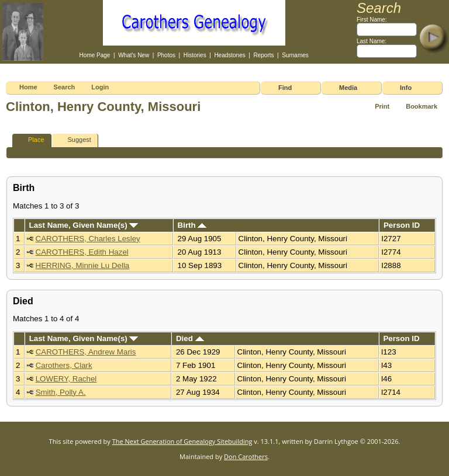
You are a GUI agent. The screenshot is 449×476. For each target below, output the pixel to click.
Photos (166, 55)
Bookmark (422, 106)
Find (285, 88)
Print (382, 106)
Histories (195, 55)
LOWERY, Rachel (66, 379)
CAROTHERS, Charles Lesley (88, 239)
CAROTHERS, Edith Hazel (82, 252)
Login (100, 87)
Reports (263, 55)
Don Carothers (246, 456)
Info (406, 88)
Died (190, 338)
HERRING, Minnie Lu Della (83, 265)
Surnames (295, 55)
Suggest (74, 140)
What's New (134, 55)
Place (31, 140)
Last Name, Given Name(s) (84, 225)
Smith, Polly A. (61, 392)
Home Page (95, 55)
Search (65, 87)
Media (348, 88)
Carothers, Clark (64, 365)
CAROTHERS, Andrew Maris (86, 352)
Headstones (229, 55)
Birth (192, 225)
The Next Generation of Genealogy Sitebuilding (182, 441)
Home (28, 87)
